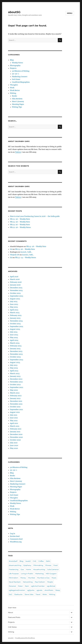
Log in (13, 533)
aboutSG (14, 12)
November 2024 (16, 321)
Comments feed (16, 539)
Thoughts (14, 85)
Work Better (15, 90)
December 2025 (16, 288)
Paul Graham (40, 582)
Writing (13, 93)
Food (55, 565)
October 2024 (15, 324)
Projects (13, 68)
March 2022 (15, 393)
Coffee (41, 561)
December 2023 (16, 351)
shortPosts (49, 590)
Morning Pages (18, 104)
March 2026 (15, 279)
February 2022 (16, 396)
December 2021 (16, 401)
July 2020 (14, 443)
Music (54, 578)
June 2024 (14, 335)
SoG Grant (16, 79)
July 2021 (14, 415)
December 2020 (16, 434)
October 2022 (15, 385)
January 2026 (15, 285)
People (50, 582)
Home (28, 569)
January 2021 (15, 432)
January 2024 (15, 349)
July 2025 (14, 301)
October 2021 (15, 407)
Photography (15, 65)
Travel (38, 594)
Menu (70, 13)
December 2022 (16, 379)
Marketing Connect (20, 77)
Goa (22, 569)
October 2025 (15, 293)
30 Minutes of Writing (21, 71)
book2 (28, 561)
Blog (12, 60)
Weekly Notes (17, 63)
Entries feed (15, 536)
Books (14, 96)
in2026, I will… (26, 252)
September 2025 (17, 296)
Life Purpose (14, 574)
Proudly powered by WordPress (25, 638)
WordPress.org (16, 542)
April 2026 (14, 277)
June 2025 (14, 304)
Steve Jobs (29, 594)
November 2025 (16, 290)
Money (23, 578)
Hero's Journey (18, 101)
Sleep (58, 590)
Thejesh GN (15, 255)
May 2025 (14, 307)
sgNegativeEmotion (17, 590)
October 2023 (15, 357)
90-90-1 (15, 74)
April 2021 (14, 423)
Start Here (12, 608)
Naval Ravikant (15, 582)
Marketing (39, 574)
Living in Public (27, 574)
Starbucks (18, 594)
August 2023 (15, 362)
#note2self (13, 561)
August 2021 (15, 412)
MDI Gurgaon (51, 574)
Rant (27, 586)
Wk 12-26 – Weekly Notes (20, 227)
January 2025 (15, 318)
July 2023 (14, 365)
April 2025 (14, 310)
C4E (35, 561)
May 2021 (14, 421)
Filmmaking (38, 565)
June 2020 (14, 445)
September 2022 (17, 387)
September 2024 (17, 326)
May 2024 (14, 337)
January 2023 (15, 376)
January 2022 (15, 398)
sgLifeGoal (51, 586)
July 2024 (14, 332)
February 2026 (16, 282)
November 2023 (16, 354)
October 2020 (15, 440)
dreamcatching (15, 565)
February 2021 (16, 429)
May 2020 (14, 448)
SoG (10, 594)
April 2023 (14, 371)
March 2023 (15, 373)
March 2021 (15, 426)
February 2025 (16, 315)
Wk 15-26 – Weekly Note (20, 219)
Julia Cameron (53, 569)
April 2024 (14, 340)
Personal (12, 586)
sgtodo (39, 590)
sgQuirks (31, 590)
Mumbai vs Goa (43, 578)
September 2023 (17, 360)
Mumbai (31, 578)
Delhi (48, 561)
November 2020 (16, 437)
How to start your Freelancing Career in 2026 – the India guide (35, 216)
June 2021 (14, 418)
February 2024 (16, 346)
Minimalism (13, 578)
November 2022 (16, 382)
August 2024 (15, 329)
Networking (28, 582)
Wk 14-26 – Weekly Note (20, 222)
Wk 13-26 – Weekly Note (20, 225)
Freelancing (14, 569)
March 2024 (15, 343)
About (11, 613)
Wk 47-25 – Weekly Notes (26, 257)
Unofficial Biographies (21, 82)
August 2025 (15, 299)
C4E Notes (12, 627)
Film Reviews (17, 99)
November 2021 (16, 404)
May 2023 (14, 368)
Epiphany (27, 565)
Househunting (39, 569)
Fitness (48, 565)
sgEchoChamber (38, 586)
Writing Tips (17, 107)
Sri (11, 249)
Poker (20, 586)
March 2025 (15, 313)
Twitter (18, 152)
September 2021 (16, 409)
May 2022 (14, 390)
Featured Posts (14, 617)
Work (12, 88)
